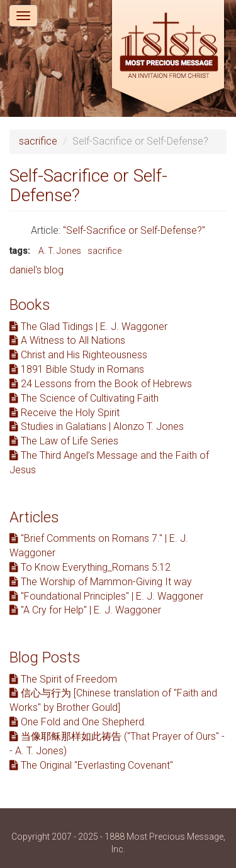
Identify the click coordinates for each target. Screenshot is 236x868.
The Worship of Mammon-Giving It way (101, 582)
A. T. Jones (60, 251)
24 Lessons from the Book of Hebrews (101, 384)
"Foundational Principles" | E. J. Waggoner (106, 596)
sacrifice (38, 141)
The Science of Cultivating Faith (84, 398)
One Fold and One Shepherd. (78, 722)
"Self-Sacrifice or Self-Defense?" (134, 230)
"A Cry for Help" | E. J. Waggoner (85, 610)
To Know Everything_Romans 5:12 (90, 567)
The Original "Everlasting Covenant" (91, 765)
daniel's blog (37, 270)
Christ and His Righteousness (78, 355)
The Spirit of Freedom (63, 679)
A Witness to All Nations (67, 340)
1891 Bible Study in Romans (77, 369)
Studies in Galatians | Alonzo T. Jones (97, 426)
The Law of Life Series (64, 441)
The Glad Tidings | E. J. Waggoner (88, 327)
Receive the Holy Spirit (65, 413)
